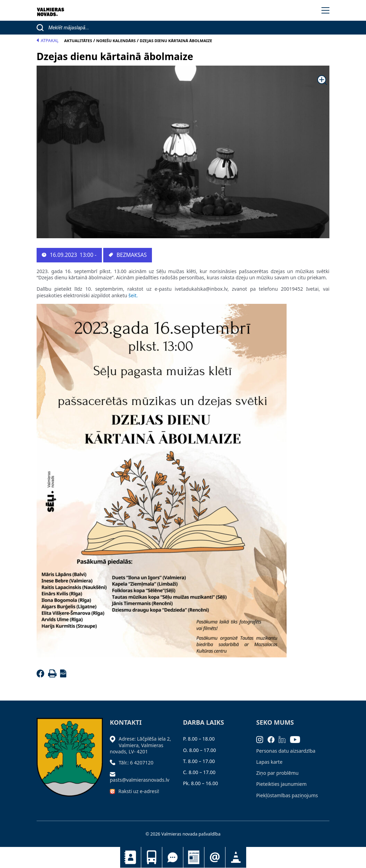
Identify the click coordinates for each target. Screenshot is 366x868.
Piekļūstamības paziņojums (287, 795)
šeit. (133, 295)
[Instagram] (262, 739)
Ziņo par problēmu (277, 773)
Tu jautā (173, 857)
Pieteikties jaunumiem (215, 857)
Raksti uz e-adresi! (139, 791)
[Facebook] (42, 676)
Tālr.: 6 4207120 (136, 763)
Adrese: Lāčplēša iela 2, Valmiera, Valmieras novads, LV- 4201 (140, 745)
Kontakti (131, 857)
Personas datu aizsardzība (286, 751)
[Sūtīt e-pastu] (114, 774)
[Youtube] (297, 739)
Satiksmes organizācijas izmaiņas (236, 857)
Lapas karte (269, 762)
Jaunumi (194, 857)
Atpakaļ (48, 41)
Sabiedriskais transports (152, 857)
